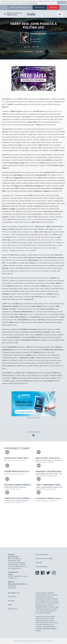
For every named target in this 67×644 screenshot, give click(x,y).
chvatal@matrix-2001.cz (20, 566)
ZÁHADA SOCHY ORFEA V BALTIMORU (19, 458)
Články (10, 605)
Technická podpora (42, 567)
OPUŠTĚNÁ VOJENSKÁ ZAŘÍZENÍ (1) (18, 485)
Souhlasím (62, 2)
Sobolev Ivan (20, 503)
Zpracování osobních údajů (44, 558)
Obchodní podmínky (42, 554)
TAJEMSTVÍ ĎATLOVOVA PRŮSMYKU (16, 501)
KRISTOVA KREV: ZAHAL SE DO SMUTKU (49, 460)
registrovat (40, 7)
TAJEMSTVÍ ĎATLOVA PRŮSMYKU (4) (18, 498)
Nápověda (39, 563)
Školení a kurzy (13, 609)
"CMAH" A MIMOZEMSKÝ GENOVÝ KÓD (49, 487)
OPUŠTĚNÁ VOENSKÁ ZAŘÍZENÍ (15, 487)
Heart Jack (50, 462)
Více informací (33, 3)
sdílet (40, 52)
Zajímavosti (37, 41)
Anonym (18, 489)
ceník (20, 7)
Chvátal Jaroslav (38, 34)
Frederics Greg (52, 489)
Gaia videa (11, 601)
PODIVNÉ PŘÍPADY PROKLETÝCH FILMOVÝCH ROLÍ (23, 471)
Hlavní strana (12, 596)
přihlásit (54, 7)
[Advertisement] (33, 528)
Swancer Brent (20, 474)
